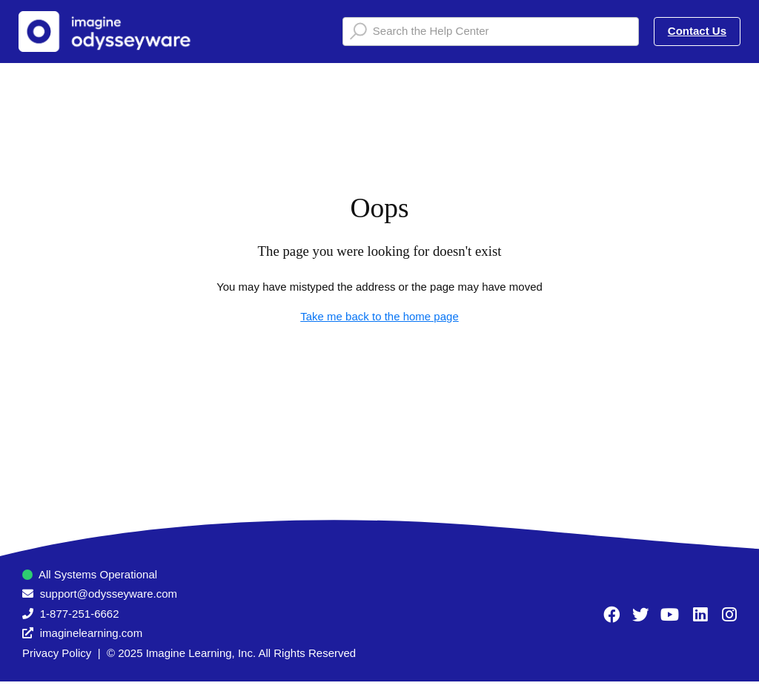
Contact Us (697, 31)
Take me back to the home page (379, 316)
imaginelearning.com (91, 633)
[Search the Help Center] (491, 32)
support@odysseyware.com (109, 594)
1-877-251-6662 (80, 614)
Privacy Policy (57, 653)
